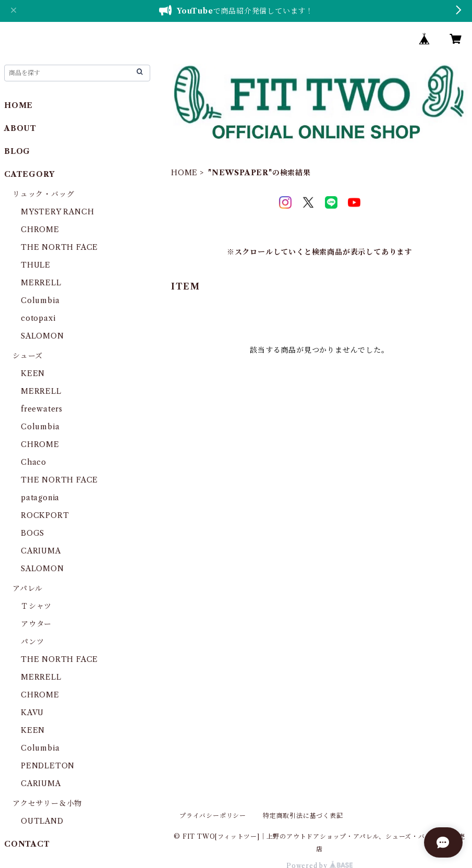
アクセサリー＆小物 (47, 803)
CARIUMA (41, 551)
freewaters (42, 409)
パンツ (32, 642)
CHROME (40, 230)
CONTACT (27, 844)
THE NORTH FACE (59, 247)
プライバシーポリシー (213, 816)
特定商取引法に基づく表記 (303, 816)
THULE (36, 265)
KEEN (33, 373)
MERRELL (41, 283)
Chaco (34, 462)
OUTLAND (42, 821)
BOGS (33, 533)
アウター (36, 624)
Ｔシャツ (36, 606)
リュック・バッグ (43, 194)
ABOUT (20, 128)
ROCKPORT (45, 515)
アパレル (28, 588)
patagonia (40, 498)
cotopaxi (38, 318)
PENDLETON (48, 766)
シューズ (28, 356)
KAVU (32, 713)
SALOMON (43, 336)
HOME (184, 173)
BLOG (17, 151)
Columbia (40, 300)
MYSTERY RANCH (57, 212)
